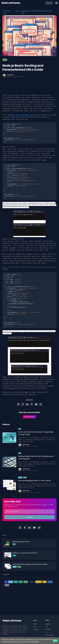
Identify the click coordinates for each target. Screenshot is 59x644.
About (35, 627)
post (17, 95)
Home (35, 624)
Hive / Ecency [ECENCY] (50, 635)
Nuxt (14, 555)
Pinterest (48, 630)
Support (48, 624)
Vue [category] (16, 582)
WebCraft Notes (11, 3)
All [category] (6, 582)
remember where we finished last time (22, 115)
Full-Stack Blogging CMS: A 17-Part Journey (34, 481)
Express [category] (32, 582)
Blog (17, 11)
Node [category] (26, 582)
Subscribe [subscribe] (30, 517)
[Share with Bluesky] (36, 404)
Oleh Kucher (10, 75)
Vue (20, 429)
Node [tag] (5, 60)
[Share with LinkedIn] (27, 404)
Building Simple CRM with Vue (21, 542)
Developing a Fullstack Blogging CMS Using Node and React (30, 564)
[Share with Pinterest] (32, 404)
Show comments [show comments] (29, 417)
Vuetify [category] (50, 582)
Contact (36, 630)
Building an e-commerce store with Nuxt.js (25, 553)
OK (55, 641)
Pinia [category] (44, 582)
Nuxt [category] (21, 582)
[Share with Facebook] (23, 404)
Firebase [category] (38, 582)
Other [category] (7, 585)
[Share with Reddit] (41, 404)
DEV (47, 627)
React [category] (11, 582)
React (20, 477)
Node (25, 477)
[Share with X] (18, 404)
